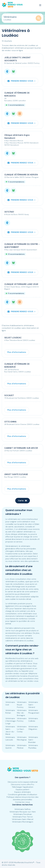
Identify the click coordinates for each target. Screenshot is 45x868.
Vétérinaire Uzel (10, 703)
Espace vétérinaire (23, 792)
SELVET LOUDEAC (13, 338)
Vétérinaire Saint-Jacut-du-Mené (10, 730)
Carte (23, 501)
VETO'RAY (9, 212)
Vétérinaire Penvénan (22, 814)
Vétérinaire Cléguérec (33, 728)
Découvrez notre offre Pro (23, 784)
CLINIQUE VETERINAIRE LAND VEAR (21, 284)
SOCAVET (9, 395)
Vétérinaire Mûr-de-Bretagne (22, 713)
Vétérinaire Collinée (33, 720)
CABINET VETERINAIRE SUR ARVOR (21, 448)
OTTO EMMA (10, 422)
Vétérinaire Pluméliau (33, 747)
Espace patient (23, 789)
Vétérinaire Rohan (10, 712)
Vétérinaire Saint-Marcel (23, 819)
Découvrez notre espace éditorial (23, 782)
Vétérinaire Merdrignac (22, 738)
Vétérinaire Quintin (10, 747)
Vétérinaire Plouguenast (34, 712)
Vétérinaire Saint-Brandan (33, 740)
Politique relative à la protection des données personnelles (22, 798)
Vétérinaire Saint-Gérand (33, 705)
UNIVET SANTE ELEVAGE (16, 474)
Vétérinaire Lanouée (10, 738)
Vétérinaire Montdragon (23, 822)
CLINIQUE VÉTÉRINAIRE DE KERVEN (21, 175)
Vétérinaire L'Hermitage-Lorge (11, 721)
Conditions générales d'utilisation (22, 795)
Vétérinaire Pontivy (22, 720)
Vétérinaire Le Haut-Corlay (22, 729)
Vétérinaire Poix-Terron (23, 817)
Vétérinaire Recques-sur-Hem (23, 812)
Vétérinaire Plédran (22, 747)
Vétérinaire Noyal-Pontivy (22, 705)
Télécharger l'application (22, 787)
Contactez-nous (22, 802)
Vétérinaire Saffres (22, 809)
